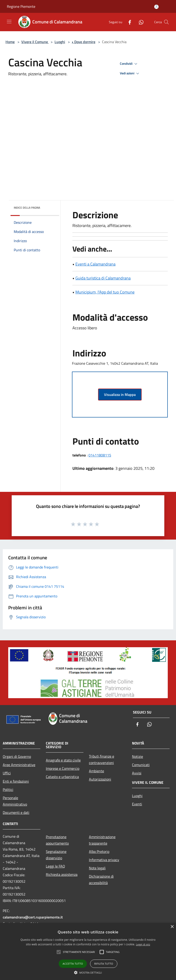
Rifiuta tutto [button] (104, 964)
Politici (8, 790)
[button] (88, 972)
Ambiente (96, 771)
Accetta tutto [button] (73, 964)
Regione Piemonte (21, 6)
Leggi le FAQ (55, 866)
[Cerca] (166, 22)
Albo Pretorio (99, 851)
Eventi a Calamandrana (95, 264)
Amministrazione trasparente (102, 840)
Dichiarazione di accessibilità (101, 879)
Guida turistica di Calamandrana (103, 278)
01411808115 (100, 455)
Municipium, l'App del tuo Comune (105, 292)
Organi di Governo (17, 756)
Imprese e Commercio (63, 768)
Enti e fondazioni (16, 781)
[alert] (88, 951)
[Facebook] (128, 22)
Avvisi (137, 773)
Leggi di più (143, 944)
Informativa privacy (104, 860)
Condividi (129, 64)
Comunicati (141, 765)
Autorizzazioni (100, 779)
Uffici (7, 773)
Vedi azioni (130, 73)
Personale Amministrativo (15, 801)
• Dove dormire (84, 42)
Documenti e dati (16, 812)
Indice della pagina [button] (27, 208)
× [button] (172, 927)
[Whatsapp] (139, 22)
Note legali (97, 868)
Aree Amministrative (19, 765)
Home (10, 42)
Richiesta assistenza (62, 874)
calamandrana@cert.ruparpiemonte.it (33, 917)
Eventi (137, 804)
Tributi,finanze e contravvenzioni (102, 759)
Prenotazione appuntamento (57, 840)
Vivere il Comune (35, 42)
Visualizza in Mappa (120, 395)
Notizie (137, 756)
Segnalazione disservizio (56, 855)
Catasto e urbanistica (62, 777)
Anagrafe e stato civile (63, 760)
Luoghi (60, 42)
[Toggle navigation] (9, 22)
